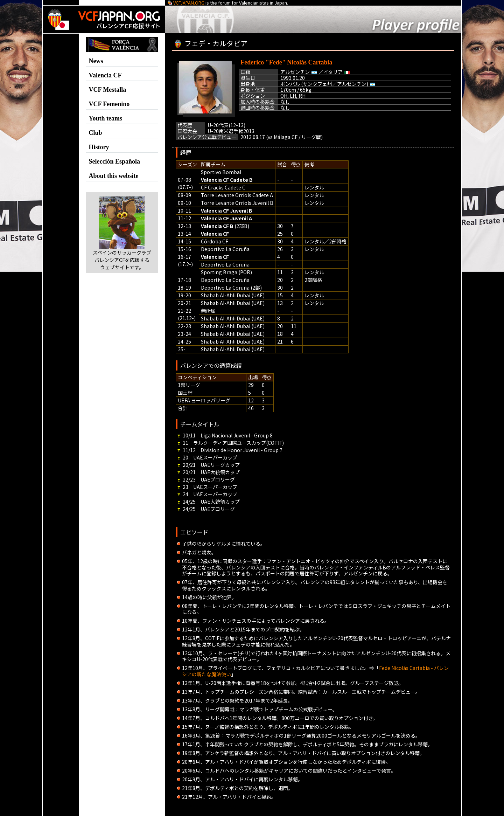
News (96, 61)
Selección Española (115, 161)
